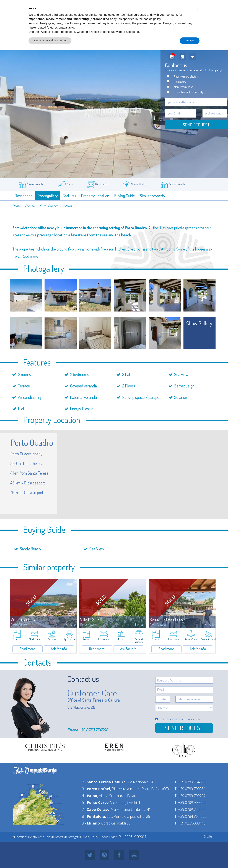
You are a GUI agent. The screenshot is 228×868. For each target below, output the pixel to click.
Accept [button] (190, 40)
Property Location (95, 196)
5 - (95, 802)
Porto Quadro (49, 206)
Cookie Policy (108, 837)
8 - (94, 816)
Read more (30, 256)
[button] (198, 9)
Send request (196, 125)
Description (24, 196)
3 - (96, 789)
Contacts (59, 837)
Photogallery (48, 196)
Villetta (67, 206)
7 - (96, 809)
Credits (208, 836)
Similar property (152, 196)
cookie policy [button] (152, 19)
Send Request (184, 728)
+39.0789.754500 (93, 730)
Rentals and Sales (40, 837)
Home (16, 206)
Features (69, 196)
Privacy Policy (194, 719)
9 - (91, 823)
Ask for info (59, 649)
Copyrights (73, 837)
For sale (30, 206)
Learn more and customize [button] (50, 40)
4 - (90, 796)
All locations (20, 837)
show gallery (199, 323)
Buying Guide (125, 196)
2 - (104, 782)
